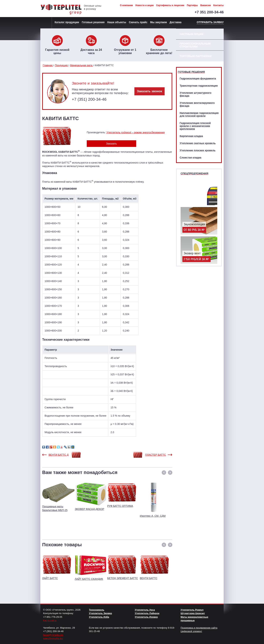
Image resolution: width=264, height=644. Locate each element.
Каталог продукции (67, 22)
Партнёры (192, 5)
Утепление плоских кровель (198, 150)
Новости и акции (145, 5)
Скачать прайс (138, 22)
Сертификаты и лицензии (170, 5)
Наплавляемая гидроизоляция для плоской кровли (199, 114)
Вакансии (206, 5)
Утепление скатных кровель (198, 143)
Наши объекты (117, 22)
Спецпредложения (194, 173)
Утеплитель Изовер (146, 617)
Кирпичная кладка (191, 136)
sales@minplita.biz (53, 638)
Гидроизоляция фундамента (198, 78)
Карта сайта (50, 620)
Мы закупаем (158, 22)
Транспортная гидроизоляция (199, 86)
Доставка (175, 22)
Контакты (218, 5)
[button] (164, 473)
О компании (126, 5)
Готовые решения (93, 22)
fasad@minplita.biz (53, 635)
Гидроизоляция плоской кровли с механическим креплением (195, 126)
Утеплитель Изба (99, 617)
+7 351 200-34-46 (209, 12)
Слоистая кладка (190, 158)
